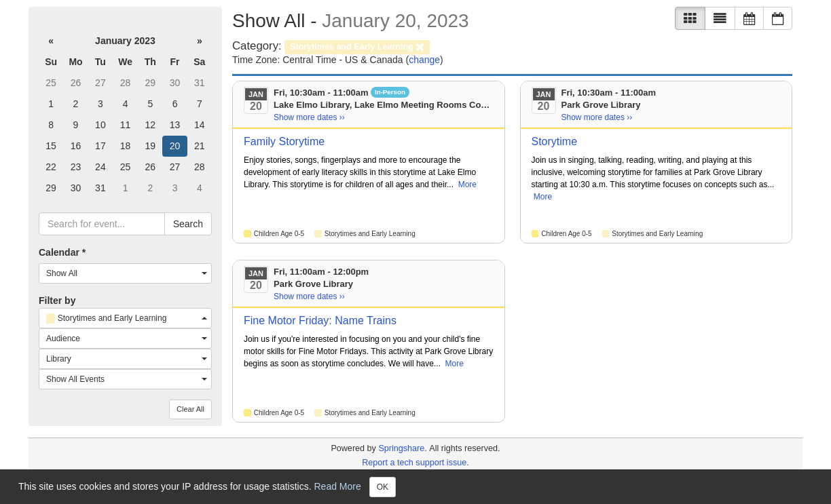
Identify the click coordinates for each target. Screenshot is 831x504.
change (424, 60)
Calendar (62, 252)
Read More (338, 486)
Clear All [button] (190, 409)
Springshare (401, 448)
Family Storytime (284, 141)
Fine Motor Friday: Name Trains (320, 321)
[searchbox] (102, 224)
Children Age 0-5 (279, 234)
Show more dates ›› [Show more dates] (309, 117)
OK (383, 487)
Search (188, 224)
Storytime (555, 141)
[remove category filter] (357, 46)
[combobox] (125, 273)
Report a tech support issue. (415, 463)
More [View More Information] (467, 185)
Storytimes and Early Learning (370, 234)
